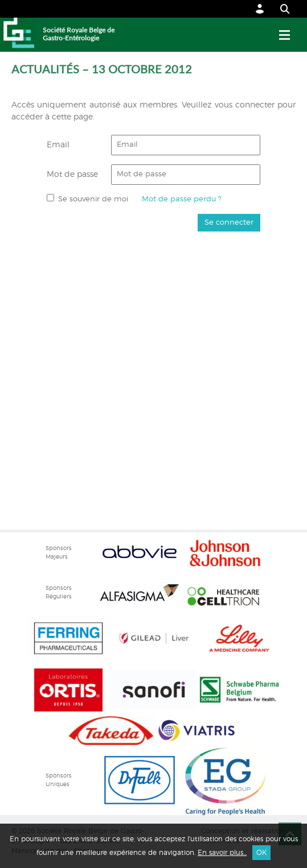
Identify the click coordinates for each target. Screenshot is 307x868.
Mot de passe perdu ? (182, 199)
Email (58, 145)
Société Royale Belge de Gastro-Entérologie (79, 34)
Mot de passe (72, 175)
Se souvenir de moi (93, 199)
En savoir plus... (222, 853)
